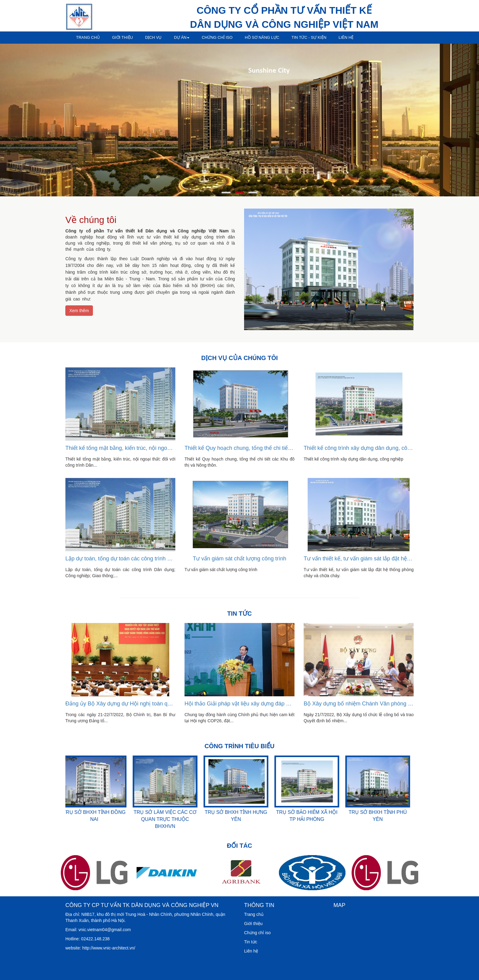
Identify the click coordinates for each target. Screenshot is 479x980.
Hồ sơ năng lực (262, 37)
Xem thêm (79, 311)
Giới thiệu (122, 37)
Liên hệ (346, 37)
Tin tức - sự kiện (309, 37)
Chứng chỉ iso (217, 37)
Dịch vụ (153, 37)
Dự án (182, 37)
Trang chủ (88, 37)
